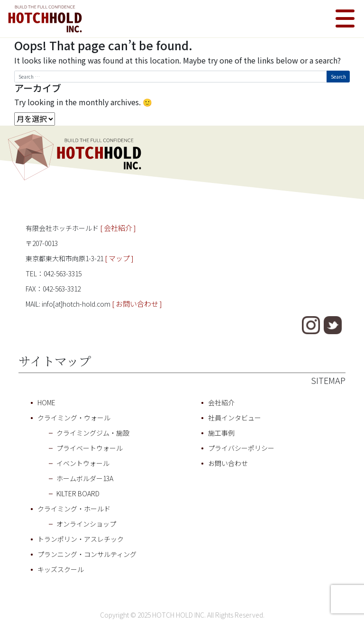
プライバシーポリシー (241, 448)
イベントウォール (83, 463)
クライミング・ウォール (74, 418)
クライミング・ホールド (74, 509)
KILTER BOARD (78, 493)
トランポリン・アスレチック (81, 539)
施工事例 (221, 433)
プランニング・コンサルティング (87, 554)
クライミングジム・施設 (93, 433)
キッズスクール (61, 569)
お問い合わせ (228, 463)
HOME (46, 402)
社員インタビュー (235, 418)
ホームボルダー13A (85, 478)
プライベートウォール (90, 448)
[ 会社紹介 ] (118, 228)
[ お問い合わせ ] (137, 304)
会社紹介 (221, 402)
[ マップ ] (119, 258)
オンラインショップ (86, 524)
